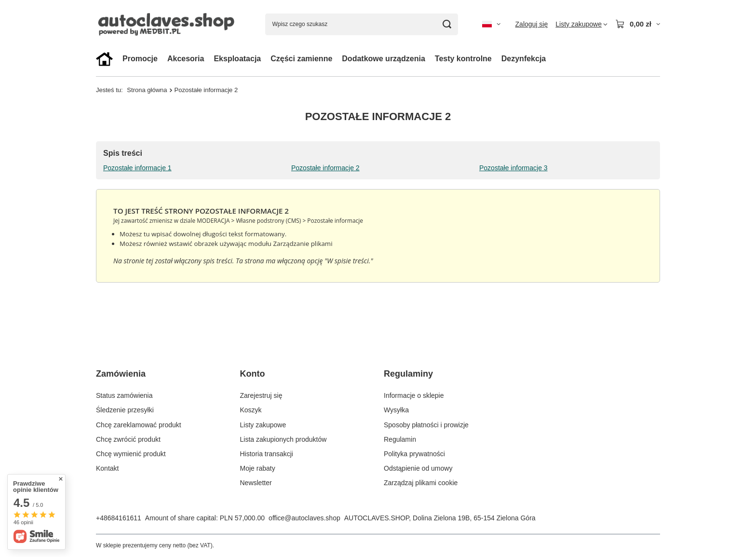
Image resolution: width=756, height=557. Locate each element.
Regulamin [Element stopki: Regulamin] (400, 439)
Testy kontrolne (463, 59)
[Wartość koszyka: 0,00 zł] (638, 24)
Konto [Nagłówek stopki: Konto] (253, 374)
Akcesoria (186, 59)
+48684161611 (119, 518)
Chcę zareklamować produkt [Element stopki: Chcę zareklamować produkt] (139, 425)
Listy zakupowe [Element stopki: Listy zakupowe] (263, 425)
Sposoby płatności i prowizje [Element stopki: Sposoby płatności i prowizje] (426, 425)
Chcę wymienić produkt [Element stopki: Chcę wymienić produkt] (131, 454)
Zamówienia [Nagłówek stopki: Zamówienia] (121, 374)
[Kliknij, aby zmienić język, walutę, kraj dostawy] (491, 24)
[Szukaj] (447, 24)
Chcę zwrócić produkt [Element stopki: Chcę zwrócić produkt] (128, 439)
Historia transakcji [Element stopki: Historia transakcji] (267, 454)
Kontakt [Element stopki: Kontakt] (107, 468)
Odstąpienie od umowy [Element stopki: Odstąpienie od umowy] (418, 468)
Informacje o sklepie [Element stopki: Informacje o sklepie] (414, 395)
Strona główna (147, 90)
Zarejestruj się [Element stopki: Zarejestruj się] (261, 395)
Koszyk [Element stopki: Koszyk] (251, 410)
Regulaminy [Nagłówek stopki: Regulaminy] (408, 374)
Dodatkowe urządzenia (383, 59)
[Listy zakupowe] (581, 24)
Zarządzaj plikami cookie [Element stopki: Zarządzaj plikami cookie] (421, 483)
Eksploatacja (237, 59)
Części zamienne (301, 59)
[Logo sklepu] (169, 24)
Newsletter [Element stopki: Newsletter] (256, 483)
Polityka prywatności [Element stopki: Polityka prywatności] (414, 454)
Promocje (140, 59)
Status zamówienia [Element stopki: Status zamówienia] (124, 395)
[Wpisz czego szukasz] (362, 24)
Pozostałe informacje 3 (513, 168)
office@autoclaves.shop (304, 518)
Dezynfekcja (524, 59)
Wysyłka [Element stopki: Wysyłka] (396, 410)
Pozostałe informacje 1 (137, 168)
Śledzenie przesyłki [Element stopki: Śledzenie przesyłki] (125, 410)
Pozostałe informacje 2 (325, 168)
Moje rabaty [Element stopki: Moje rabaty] (258, 468)
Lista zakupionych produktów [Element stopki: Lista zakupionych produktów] (283, 439)
